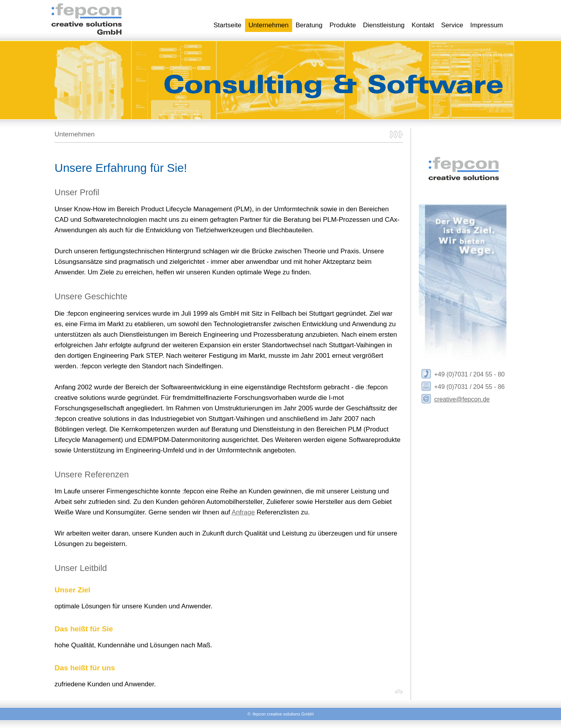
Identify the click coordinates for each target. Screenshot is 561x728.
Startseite (228, 25)
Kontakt (423, 25)
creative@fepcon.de (462, 399)
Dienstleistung (384, 25)
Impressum (487, 25)
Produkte (343, 25)
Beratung (309, 25)
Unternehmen (269, 25)
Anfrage (243, 512)
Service (452, 25)
